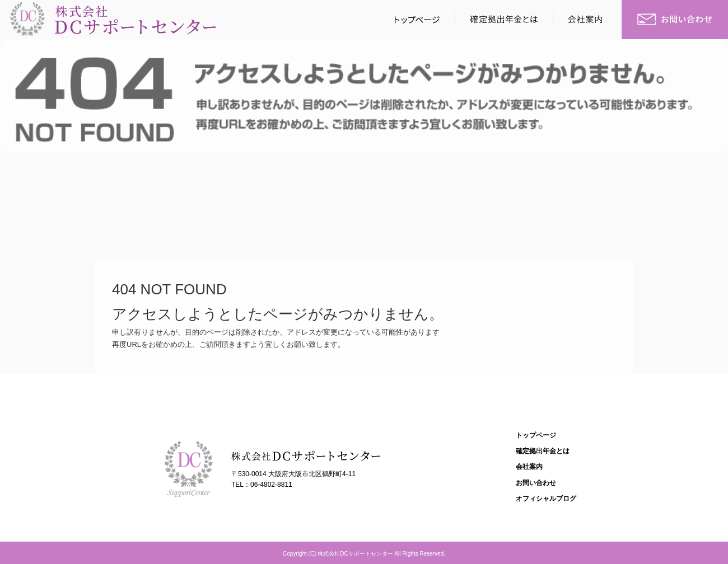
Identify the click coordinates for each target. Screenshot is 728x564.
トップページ (414, 20)
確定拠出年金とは (504, 20)
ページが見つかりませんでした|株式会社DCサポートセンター (92, 53)
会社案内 (588, 20)
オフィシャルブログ (546, 499)
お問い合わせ (675, 20)
